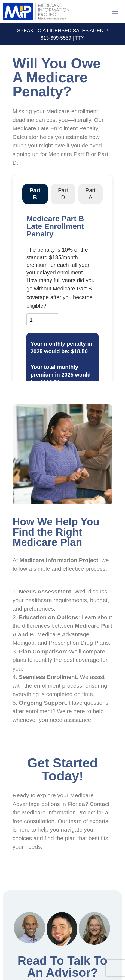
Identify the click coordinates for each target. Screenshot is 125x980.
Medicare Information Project (59, 812)
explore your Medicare (65, 795)
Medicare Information (48, 560)
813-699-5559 (56, 38)
